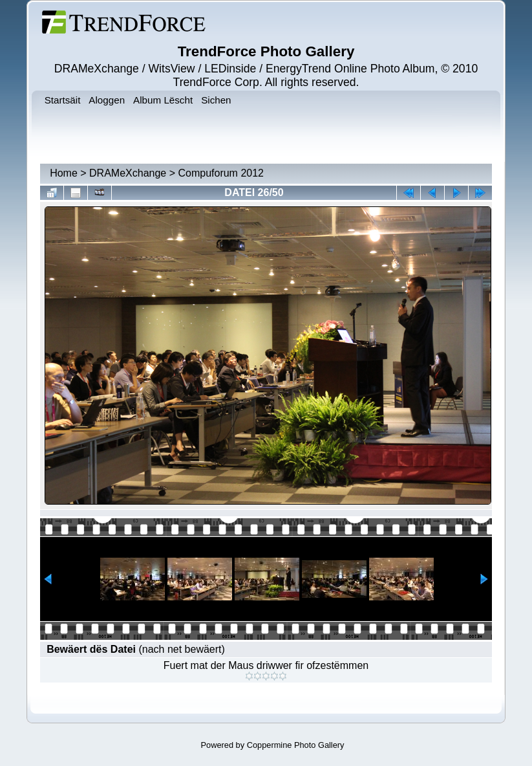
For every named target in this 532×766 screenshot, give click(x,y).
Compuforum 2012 (221, 173)
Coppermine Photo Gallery (296, 745)
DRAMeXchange (128, 173)
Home (64, 173)
